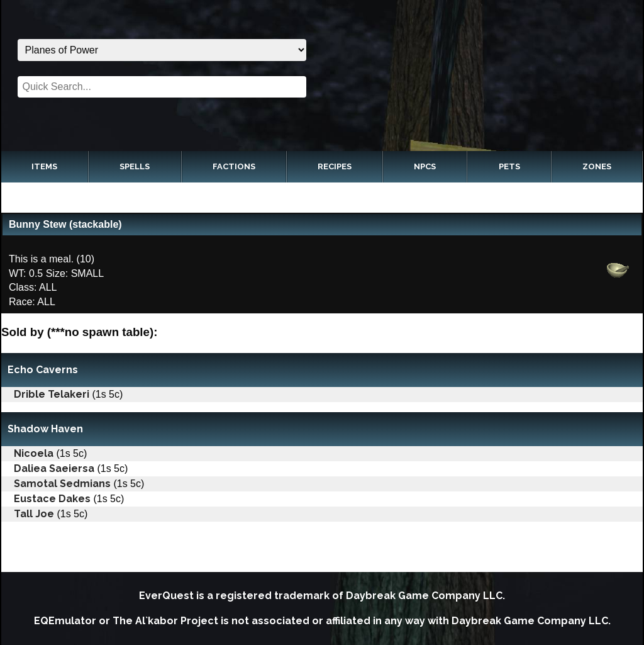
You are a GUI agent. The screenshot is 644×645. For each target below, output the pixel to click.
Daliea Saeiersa (54, 468)
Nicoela (34, 453)
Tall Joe (34, 514)
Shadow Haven (45, 429)
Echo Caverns (43, 370)
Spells (135, 166)
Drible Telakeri (52, 394)
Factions (234, 166)
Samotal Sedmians (62, 484)
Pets (509, 166)
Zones (597, 166)
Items (44, 166)
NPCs (425, 166)
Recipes (335, 166)
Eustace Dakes (52, 499)
